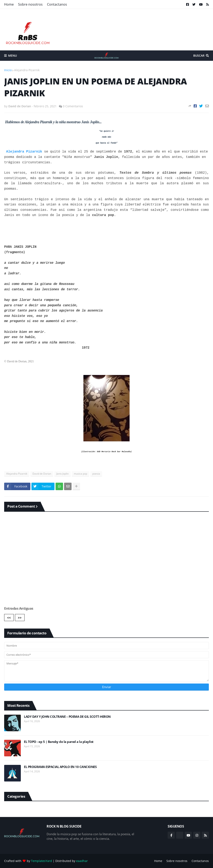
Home (9, 4)
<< (9, 618)
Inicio (8, 70)
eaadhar (82, 861)
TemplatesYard (41, 861)
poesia (96, 474)
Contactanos (57, 4)
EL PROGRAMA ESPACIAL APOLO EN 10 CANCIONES (60, 767)
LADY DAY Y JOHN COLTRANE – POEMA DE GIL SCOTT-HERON (67, 717)
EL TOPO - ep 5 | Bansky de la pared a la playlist (59, 742)
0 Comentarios (73, 106)
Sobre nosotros (30, 4)
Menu (12, 56)
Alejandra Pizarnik (27, 70)
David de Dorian (42, 474)
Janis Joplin (63, 474)
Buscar (199, 56)
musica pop (80, 474)
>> (20, 618)
